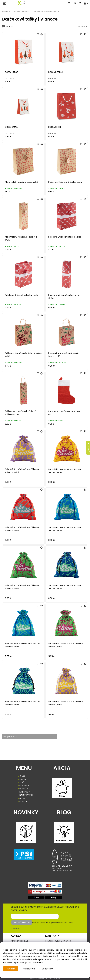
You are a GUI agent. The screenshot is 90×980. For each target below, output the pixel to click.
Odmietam (48, 969)
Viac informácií (35, 962)
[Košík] (87, 3)
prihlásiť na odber (22, 923)
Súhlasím (11, 969)
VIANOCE (6, 12)
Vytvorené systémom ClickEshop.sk (45, 978)
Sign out (16, 929)
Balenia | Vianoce (21, 12)
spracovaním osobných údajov (62, 923)
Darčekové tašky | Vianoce (45, 12)
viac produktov (10, 736)
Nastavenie (29, 969)
